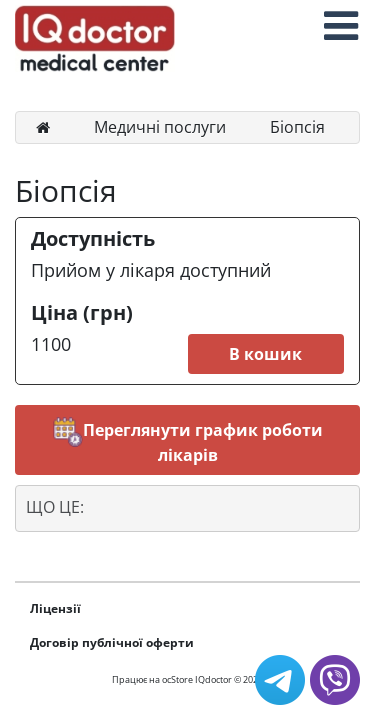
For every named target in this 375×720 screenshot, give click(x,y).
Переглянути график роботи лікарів (188, 441)
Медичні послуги (160, 127)
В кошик (265, 354)
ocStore (177, 679)
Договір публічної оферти (112, 642)
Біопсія (297, 127)
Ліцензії (55, 608)
